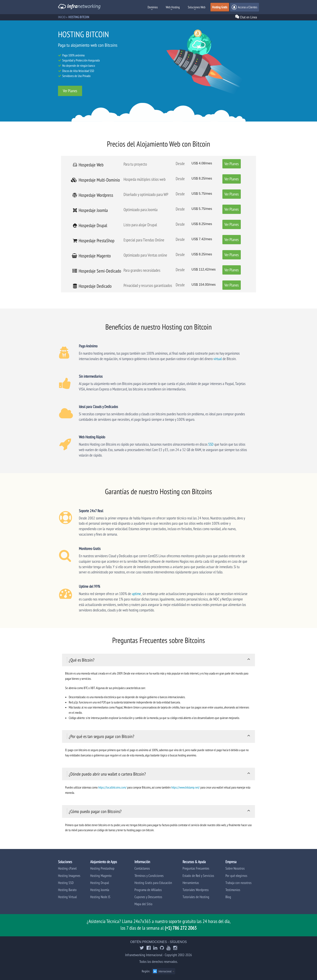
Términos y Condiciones (149, 876)
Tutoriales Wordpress (196, 890)
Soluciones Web (197, 7)
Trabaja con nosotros (238, 883)
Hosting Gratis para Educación (153, 883)
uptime (136, 594)
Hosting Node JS (100, 897)
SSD (211, 444)
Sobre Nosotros (235, 868)
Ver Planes (70, 91)
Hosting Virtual (67, 897)
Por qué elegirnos (236, 876)
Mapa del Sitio (143, 904)
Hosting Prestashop (102, 868)
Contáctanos (142, 868)
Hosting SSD (66, 883)
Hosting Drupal (100, 883)
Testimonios (233, 890)
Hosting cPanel (67, 868)
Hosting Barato (67, 890)
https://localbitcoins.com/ (112, 787)
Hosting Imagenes (69, 876)
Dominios (153, 7)
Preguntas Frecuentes (196, 868)
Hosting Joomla (100, 890)
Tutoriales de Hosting (196, 897)
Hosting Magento (101, 876)
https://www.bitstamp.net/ (185, 787)
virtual (218, 359)
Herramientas (191, 883)
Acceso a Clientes (244, 7)
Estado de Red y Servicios (198, 876)
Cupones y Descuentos (148, 897)
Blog (228, 897)
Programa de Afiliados (148, 890)
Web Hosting (173, 7)
